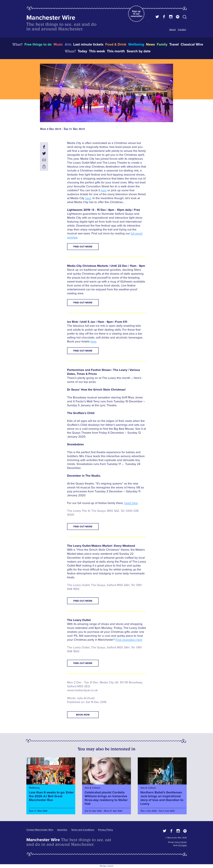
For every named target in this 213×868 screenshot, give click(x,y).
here (104, 190)
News (150, 44)
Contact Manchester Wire (40, 830)
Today (82, 51)
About (172, 30)
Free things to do (38, 44)
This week (97, 51)
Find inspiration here (129, 640)
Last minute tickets (88, 44)
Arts (68, 44)
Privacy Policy (105, 830)
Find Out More (83, 247)
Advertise (62, 830)
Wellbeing (136, 44)
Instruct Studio (181, 842)
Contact (182, 30)
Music (58, 44)
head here (131, 503)
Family (162, 44)
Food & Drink (116, 44)
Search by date (139, 51)
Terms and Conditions (83, 830)
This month (116, 51)
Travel (174, 44)
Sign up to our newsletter (137, 14)
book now (83, 715)
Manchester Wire (51, 18)
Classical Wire (192, 44)
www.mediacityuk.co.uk (82, 690)
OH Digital (182, 845)
